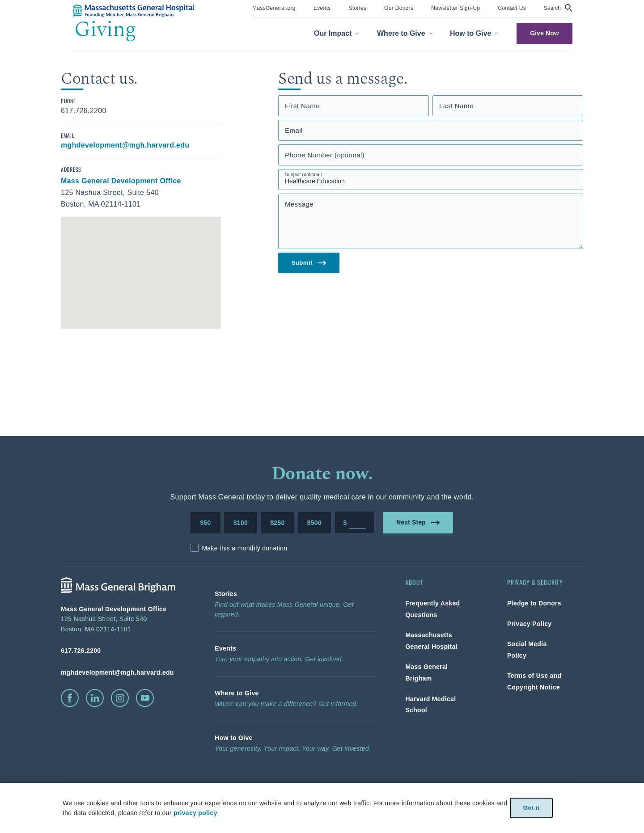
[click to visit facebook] (70, 698)
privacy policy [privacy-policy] (195, 813)
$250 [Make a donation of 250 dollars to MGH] (277, 523)
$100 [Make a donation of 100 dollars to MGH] (241, 523)
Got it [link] (531, 808)
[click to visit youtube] (145, 698)
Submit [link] (309, 263)
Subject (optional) (304, 175)
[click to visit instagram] (120, 698)
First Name (302, 106)
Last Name (456, 106)
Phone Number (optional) (325, 155)
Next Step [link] (418, 522)
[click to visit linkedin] (95, 698)
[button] (558, 8)
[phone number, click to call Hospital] (123, 651)
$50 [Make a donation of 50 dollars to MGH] (205, 523)
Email (294, 130)
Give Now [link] (544, 33)
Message (299, 204)
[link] (274, 7)
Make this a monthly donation (244, 548)
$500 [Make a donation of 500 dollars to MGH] (314, 523)
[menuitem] (274, 9)
